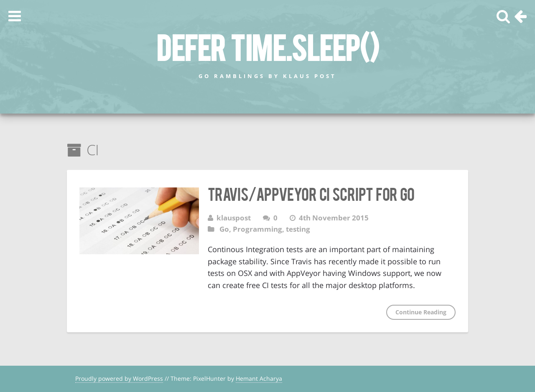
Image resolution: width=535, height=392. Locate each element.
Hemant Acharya (259, 378)
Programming (257, 229)
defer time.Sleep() (267, 46)
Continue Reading (421, 312)
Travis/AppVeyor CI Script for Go (311, 193)
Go (224, 229)
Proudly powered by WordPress (119, 378)
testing (298, 229)
